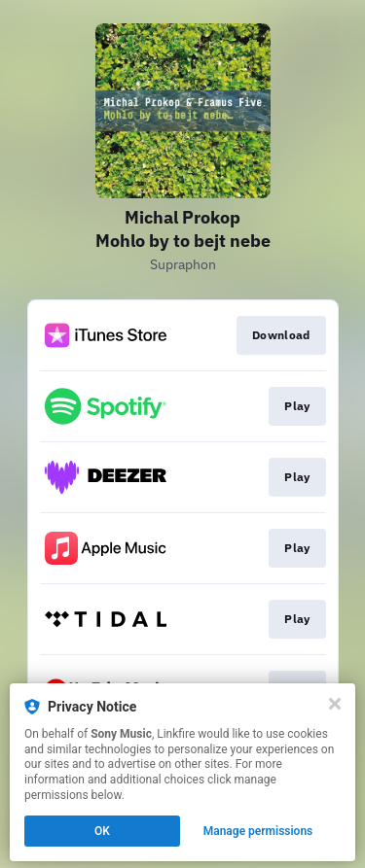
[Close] (335, 704)
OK (102, 831)
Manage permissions (258, 831)
